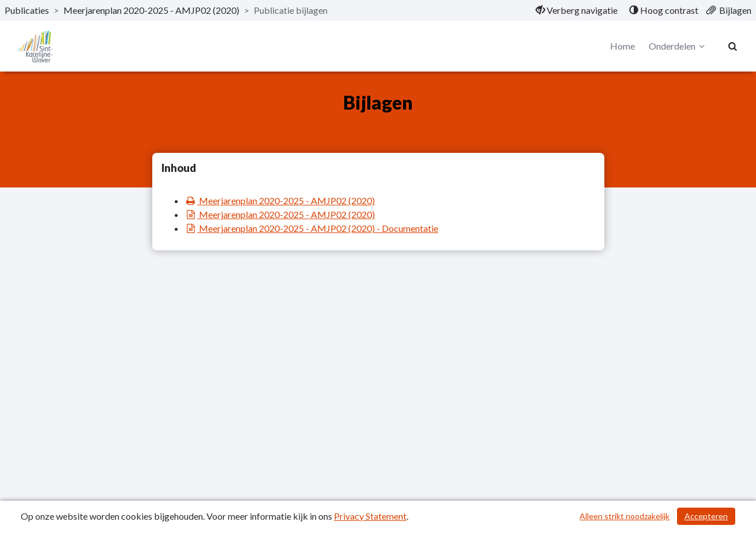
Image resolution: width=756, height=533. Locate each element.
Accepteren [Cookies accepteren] (706, 516)
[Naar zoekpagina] (733, 46)
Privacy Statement (370, 516)
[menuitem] (577, 10)
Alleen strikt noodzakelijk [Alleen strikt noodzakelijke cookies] (625, 516)
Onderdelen (678, 46)
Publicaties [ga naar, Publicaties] (27, 10)
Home (623, 46)
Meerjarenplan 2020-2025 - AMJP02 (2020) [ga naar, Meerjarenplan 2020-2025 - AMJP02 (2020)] (151, 10)
